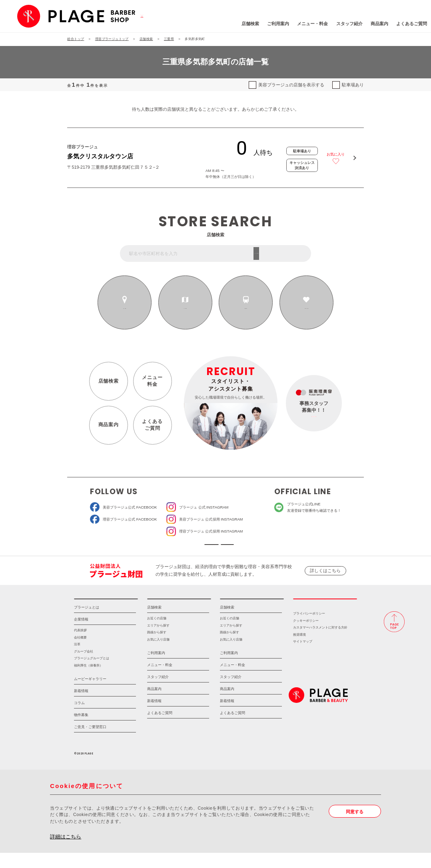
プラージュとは (87, 623)
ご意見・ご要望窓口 (90, 742)
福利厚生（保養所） (88, 681)
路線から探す (246, 309)
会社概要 (80, 653)
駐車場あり (353, 85)
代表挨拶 (80, 646)
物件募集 (81, 730)
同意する (355, 827)
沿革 (77, 659)
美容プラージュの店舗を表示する (291, 85)
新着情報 (81, 706)
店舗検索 (213, 24)
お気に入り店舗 (158, 655)
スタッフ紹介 (312, 24)
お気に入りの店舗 (306, 309)
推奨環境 (299, 650)
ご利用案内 (241, 24)
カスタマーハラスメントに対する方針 (320, 643)
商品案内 (342, 24)
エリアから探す (185, 309)
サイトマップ (303, 657)
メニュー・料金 (275, 24)
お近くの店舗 (125, 309)
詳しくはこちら (325, 578)
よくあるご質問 (374, 24)
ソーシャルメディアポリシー (256, 548)
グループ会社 (84, 667)
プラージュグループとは (92, 673)
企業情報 (81, 635)
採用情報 (325, 610)
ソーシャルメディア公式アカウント (174, 548)
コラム (79, 718)
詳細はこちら (66, 852)
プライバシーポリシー (309, 629)
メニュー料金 (152, 381)
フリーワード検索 (286, 253)
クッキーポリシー (306, 636)
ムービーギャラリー (90, 694)
